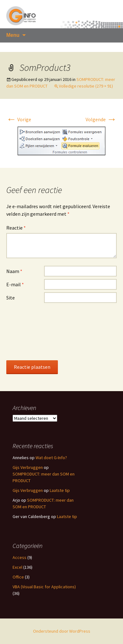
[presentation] (32, 331)
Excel (17, 567)
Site (11, 298)
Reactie (16, 228)
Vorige (19, 119)
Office (18, 577)
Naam (14, 271)
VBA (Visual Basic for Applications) (44, 587)
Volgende (101, 119)
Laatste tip (60, 490)
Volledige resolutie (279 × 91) (86, 86)
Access (20, 557)
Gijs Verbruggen (28, 467)
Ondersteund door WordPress (62, 631)
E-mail (15, 284)
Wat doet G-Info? (51, 458)
